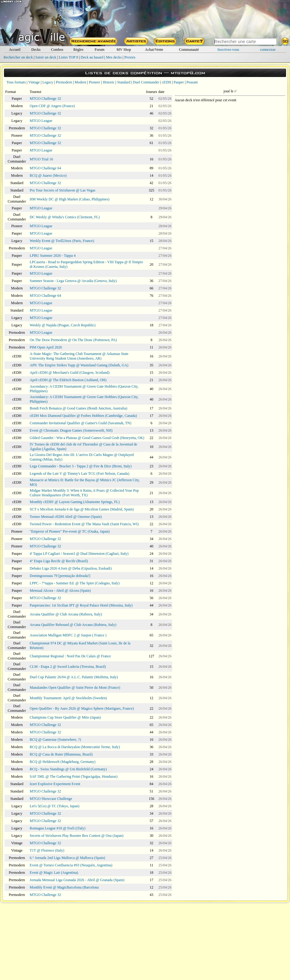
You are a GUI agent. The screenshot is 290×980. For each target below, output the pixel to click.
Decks (36, 50)
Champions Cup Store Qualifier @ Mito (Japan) (65, 717)
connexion (268, 50)
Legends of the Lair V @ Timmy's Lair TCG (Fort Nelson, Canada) (80, 474)
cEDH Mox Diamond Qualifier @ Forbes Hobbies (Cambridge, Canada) (83, 416)
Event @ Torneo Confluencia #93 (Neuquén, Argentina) (71, 865)
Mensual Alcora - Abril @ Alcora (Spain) (60, 591)
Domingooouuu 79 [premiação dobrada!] (60, 576)
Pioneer (95, 82)
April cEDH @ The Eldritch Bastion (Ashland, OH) (68, 380)
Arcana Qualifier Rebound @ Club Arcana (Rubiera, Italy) (73, 625)
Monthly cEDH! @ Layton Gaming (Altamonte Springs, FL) (75, 502)
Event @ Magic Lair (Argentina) (54, 873)
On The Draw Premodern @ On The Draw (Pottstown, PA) (73, 340)
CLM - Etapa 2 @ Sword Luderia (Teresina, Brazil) (68, 667)
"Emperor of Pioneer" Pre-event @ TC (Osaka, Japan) (70, 531)
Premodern (64, 82)
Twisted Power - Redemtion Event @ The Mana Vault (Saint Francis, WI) (84, 524)
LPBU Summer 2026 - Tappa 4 (53, 256)
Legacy (48, 82)
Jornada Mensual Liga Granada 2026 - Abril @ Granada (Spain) (77, 880)
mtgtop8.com (188, 73)
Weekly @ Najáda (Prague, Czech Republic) (63, 325)
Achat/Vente (154, 50)
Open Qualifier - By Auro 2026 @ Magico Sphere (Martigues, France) (82, 708)
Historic (109, 82)
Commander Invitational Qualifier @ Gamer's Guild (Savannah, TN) (81, 423)
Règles (78, 50)
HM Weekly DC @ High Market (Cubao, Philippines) (70, 199)
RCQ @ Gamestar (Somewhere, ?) (56, 740)
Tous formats (16, 82)
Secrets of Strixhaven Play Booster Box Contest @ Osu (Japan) (77, 836)
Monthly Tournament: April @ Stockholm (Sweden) (68, 698)
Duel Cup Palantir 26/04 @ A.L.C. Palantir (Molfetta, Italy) (74, 677)
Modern (80, 82)
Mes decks (114, 57)
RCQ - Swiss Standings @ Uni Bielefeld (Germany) (68, 769)
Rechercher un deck (18, 57)
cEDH (166, 82)
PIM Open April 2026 (46, 347)
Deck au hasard (92, 57)
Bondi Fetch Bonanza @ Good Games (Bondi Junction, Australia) (79, 408)
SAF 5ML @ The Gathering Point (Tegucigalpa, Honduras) (74, 776)
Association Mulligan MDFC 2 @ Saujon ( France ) (68, 635)
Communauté (189, 50)
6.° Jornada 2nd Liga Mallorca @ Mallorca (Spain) (68, 858)
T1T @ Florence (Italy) (47, 850)
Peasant (192, 82)
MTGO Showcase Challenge (51, 799)
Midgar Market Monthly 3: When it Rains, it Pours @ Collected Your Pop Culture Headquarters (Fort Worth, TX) (84, 493)
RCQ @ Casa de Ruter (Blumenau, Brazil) (61, 754)
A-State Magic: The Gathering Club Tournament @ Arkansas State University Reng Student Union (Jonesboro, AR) (79, 356)
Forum (100, 50)
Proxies (130, 57)
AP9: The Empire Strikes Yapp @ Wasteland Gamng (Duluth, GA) (79, 365)
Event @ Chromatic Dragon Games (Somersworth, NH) (71, 430)
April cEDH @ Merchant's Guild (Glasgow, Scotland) (70, 373)
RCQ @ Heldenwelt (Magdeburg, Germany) (63, 762)
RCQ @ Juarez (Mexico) (48, 175)
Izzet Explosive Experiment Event (55, 784)
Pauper (179, 82)
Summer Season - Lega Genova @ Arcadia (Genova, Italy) (73, 281)
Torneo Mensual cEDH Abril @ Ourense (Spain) (66, 517)
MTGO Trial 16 (42, 159)
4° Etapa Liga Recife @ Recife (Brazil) (59, 561)
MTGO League (41, 121)
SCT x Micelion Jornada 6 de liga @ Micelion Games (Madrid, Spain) (82, 509)
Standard (124, 82)
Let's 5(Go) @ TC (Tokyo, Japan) (55, 806)
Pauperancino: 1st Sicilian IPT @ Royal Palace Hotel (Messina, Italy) (81, 605)
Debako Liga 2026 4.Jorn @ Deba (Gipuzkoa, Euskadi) (71, 568)
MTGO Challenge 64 (46, 168)
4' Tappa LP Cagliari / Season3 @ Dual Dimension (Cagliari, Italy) (79, 554)
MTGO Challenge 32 (46, 99)
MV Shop (124, 50)
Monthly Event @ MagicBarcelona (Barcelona (64, 887)
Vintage (34, 82)
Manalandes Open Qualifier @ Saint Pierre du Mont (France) (75, 688)
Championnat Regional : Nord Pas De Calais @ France (70, 656)
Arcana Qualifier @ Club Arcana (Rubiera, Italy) (66, 614)
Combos (57, 50)
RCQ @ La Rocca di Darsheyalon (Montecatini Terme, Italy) (75, 747)
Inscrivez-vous (228, 50)
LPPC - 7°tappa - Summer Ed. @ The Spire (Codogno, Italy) (75, 583)
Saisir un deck (46, 57)
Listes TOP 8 (68, 57)
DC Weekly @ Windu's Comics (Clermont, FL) (65, 217)
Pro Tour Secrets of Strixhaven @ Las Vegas (63, 190)
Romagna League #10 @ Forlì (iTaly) (58, 828)
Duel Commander (146, 82)
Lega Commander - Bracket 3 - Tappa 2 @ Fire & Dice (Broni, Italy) (81, 466)
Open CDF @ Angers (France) (52, 106)
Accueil (15, 50)
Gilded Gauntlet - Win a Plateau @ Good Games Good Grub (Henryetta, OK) (87, 438)
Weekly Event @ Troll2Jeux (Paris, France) (62, 241)
